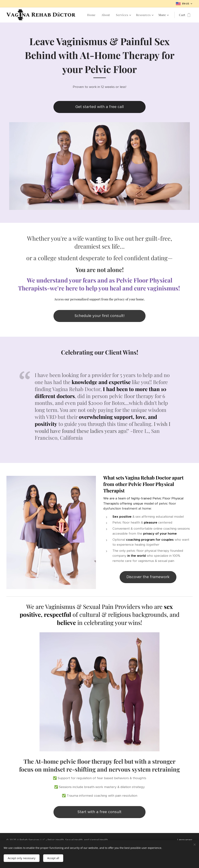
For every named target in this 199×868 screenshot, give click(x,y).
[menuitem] (92, 15)
